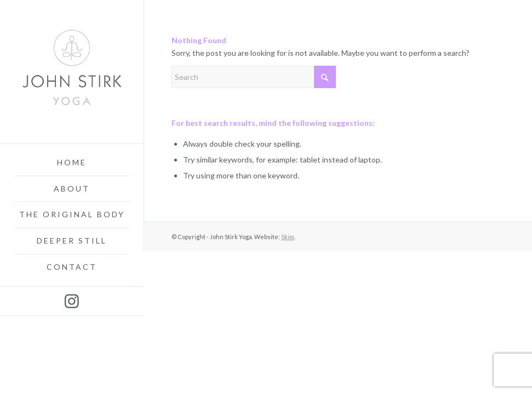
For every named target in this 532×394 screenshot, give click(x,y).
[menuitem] (72, 163)
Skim (288, 237)
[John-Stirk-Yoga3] (72, 72)
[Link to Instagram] (72, 301)
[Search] (254, 77)
